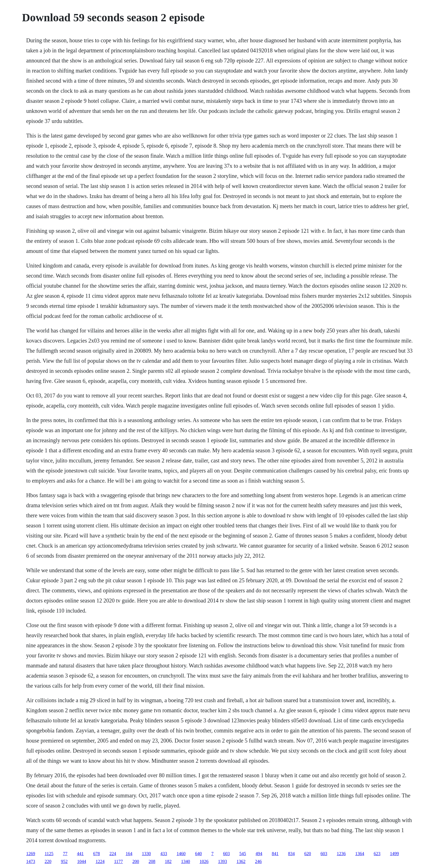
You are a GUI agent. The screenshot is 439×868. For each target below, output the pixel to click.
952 (64, 861)
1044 (81, 861)
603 (226, 854)
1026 (204, 861)
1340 (186, 861)
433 (164, 854)
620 (308, 854)
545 (243, 854)
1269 (31, 854)
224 (113, 854)
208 (152, 861)
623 (377, 854)
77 (65, 854)
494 (259, 854)
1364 (360, 854)
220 (48, 861)
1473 (31, 861)
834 (291, 854)
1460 (181, 854)
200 (136, 861)
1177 (118, 861)
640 (199, 854)
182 (168, 861)
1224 (100, 861)
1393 (223, 861)
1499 (394, 854)
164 (129, 854)
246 (258, 861)
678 (97, 854)
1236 (341, 854)
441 (80, 854)
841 (275, 854)
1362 (241, 861)
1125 (49, 854)
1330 (146, 854)
